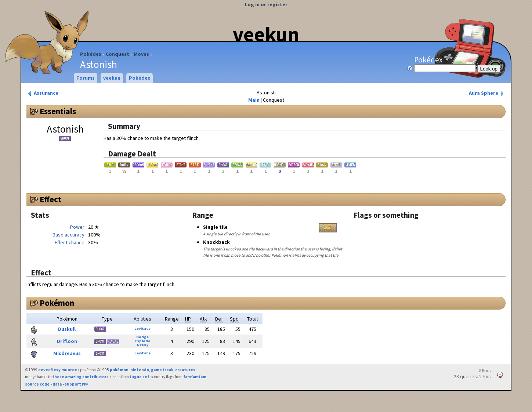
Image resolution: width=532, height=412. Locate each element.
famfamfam (195, 377)
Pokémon (57, 303)
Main (254, 100)
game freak (162, 370)
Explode (143, 341)
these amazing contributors (80, 377)
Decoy (143, 345)
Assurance (43, 93)
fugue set (140, 377)
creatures (185, 370)
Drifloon (67, 341)
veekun (266, 34)
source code (37, 384)
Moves (141, 54)
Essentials (58, 111)
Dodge (142, 337)
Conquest (117, 54)
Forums (86, 78)
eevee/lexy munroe (58, 370)
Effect (50, 199)
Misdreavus (67, 353)
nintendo (140, 370)
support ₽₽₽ (77, 384)
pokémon (119, 370)
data (57, 384)
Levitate (142, 328)
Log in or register (266, 4)
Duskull (67, 329)
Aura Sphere (487, 93)
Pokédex (91, 54)
